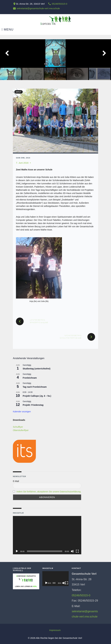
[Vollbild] (77, 551)
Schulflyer (18, 427)
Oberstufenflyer (21, 430)
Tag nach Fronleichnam (35, 387)
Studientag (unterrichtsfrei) (36, 369)
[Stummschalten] (72, 551)
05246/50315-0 (59, 4)
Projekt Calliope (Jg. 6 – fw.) (37, 396)
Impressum (55, 630)
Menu (8, 30)
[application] (47, 535)
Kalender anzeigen (22, 412)
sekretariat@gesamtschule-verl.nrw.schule (38, 8)
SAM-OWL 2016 (23, 158)
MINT (18, 92)
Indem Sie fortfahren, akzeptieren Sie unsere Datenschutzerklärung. (49, 492)
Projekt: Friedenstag (33, 405)
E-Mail (16, 481)
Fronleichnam (30, 378)
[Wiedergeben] (17, 551)
